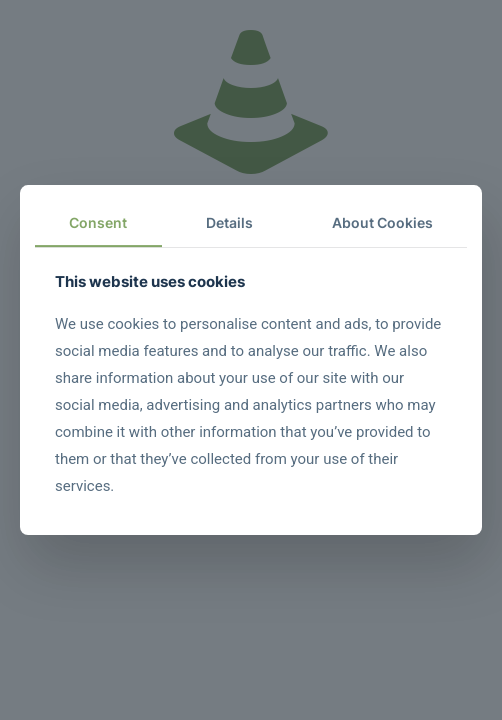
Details (229, 222)
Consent (98, 222)
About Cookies (382, 222)
